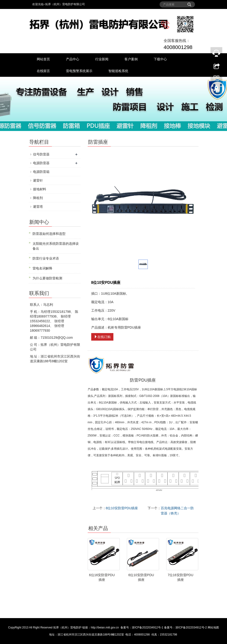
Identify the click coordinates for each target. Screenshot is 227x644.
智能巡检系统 (118, 71)
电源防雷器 (41, 163)
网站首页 (43, 59)
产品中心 (73, 59)
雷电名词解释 (42, 268)
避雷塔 (38, 207)
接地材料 (40, 189)
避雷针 (38, 180)
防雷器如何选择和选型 (49, 234)
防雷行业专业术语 (46, 258)
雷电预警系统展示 (79, 71)
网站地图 (213, 628)
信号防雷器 (41, 154)
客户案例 (131, 59)
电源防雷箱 (41, 172)
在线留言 (43, 71)
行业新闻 (102, 59)
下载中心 (160, 59)
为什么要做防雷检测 (47, 278)
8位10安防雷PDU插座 (122, 508)
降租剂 (38, 198)
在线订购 (102, 337)
